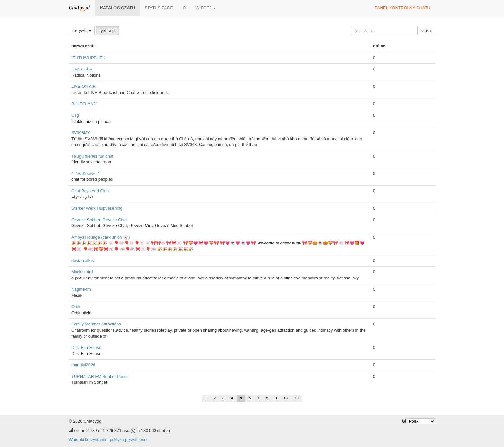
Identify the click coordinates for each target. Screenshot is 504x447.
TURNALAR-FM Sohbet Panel (99, 376)
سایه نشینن (82, 69)
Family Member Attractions (96, 324)
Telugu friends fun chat (92, 156)
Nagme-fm (81, 289)
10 (286, 398)
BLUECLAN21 (85, 104)
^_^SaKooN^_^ (85, 173)
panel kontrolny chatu (403, 8)
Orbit (76, 307)
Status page (159, 8)
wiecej (206, 8)
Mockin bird (82, 272)
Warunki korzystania (88, 439)
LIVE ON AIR (84, 86)
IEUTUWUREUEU (88, 58)
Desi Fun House (86, 347)
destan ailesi (83, 261)
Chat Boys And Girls (90, 191)
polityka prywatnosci (128, 439)
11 (297, 398)
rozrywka (82, 31)
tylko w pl (108, 31)
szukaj (426, 31)
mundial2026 (83, 365)
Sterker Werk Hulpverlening (97, 208)
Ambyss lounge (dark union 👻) (100, 237)
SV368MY (81, 133)
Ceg (75, 115)
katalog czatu (117, 8)
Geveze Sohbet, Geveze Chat (99, 220)
